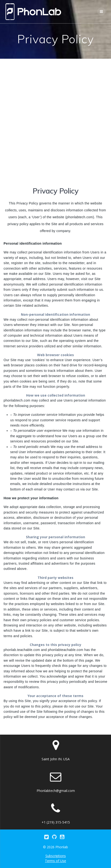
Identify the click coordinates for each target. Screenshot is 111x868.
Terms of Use (55, 861)
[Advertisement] (55, 117)
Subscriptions (56, 856)
